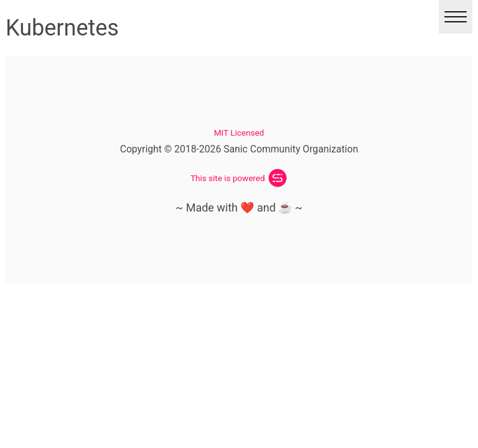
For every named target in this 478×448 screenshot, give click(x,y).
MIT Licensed (239, 133)
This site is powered (228, 178)
